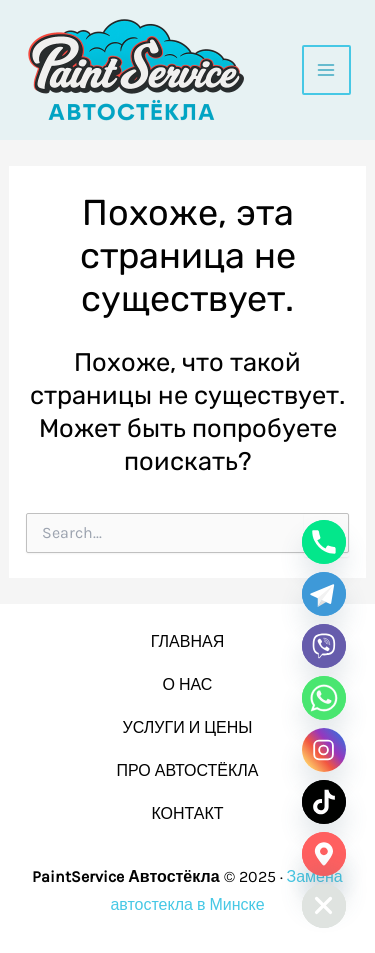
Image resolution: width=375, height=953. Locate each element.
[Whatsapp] (324, 698)
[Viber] (324, 646)
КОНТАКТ (187, 813)
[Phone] (324, 542)
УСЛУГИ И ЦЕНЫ (188, 727)
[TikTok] (324, 802)
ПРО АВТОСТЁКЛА (187, 770)
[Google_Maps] (324, 854)
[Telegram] (324, 594)
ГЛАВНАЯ (187, 641)
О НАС (188, 684)
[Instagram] (324, 750)
